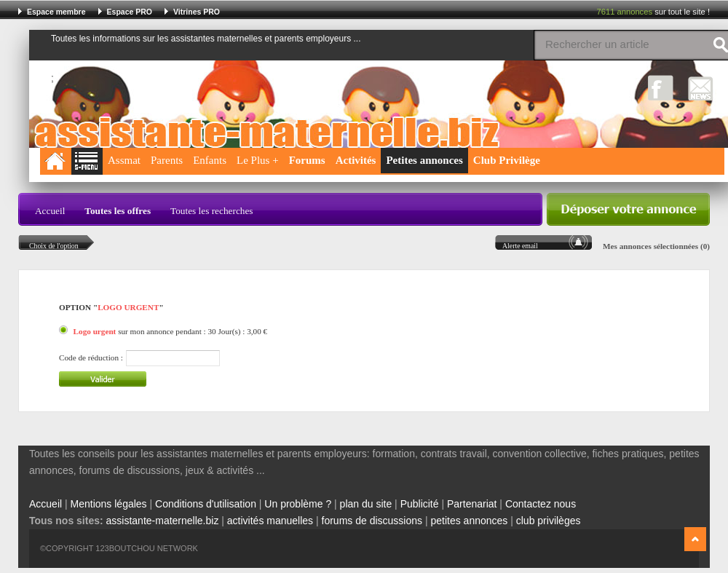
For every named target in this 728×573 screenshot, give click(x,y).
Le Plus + (258, 160)
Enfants (210, 160)
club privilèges (549, 521)
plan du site (366, 504)
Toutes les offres (118, 211)
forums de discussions (372, 521)
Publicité (420, 504)
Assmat (124, 160)
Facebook (661, 88)
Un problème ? (298, 504)
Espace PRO (130, 12)
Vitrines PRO (197, 12)
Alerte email (520, 246)
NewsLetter (701, 88)
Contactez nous (541, 504)
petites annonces (469, 521)
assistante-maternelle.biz (163, 521)
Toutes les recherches (212, 211)
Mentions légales (109, 504)
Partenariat (472, 504)
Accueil (50, 211)
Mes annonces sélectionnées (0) (656, 246)
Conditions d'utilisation (206, 504)
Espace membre (56, 12)
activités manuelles (270, 521)
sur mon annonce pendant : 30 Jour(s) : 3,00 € (171, 331)
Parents (167, 160)
